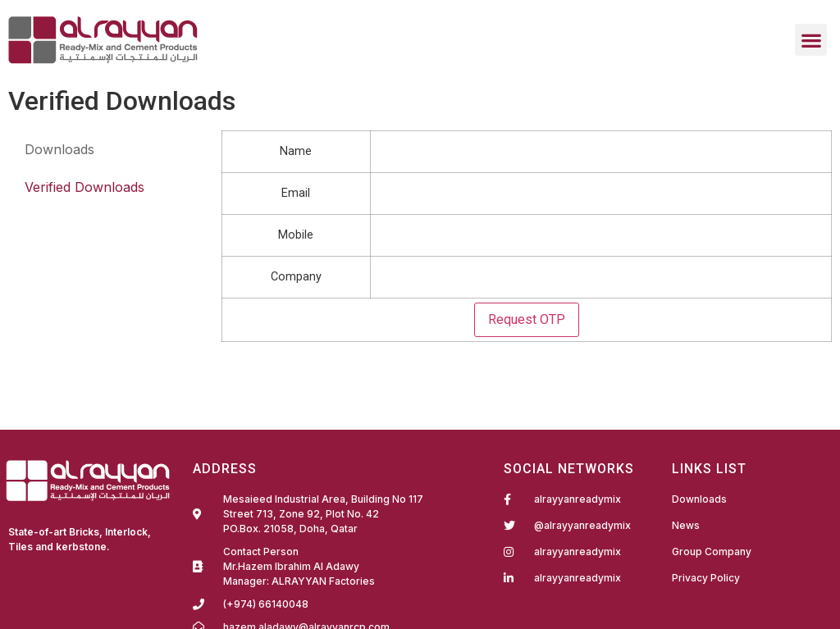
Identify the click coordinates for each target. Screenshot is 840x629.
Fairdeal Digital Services (78, 569)
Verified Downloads (84, 187)
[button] (811, 40)
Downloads (59, 149)
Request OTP (527, 319)
